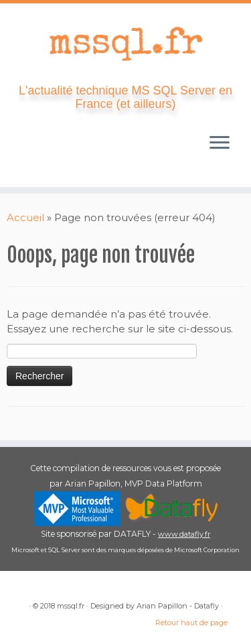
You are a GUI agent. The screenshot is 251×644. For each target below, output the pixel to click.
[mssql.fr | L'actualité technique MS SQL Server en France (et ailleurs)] (125, 44)
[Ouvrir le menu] (220, 144)
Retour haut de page (191, 623)
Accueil (25, 217)
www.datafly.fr (184, 534)
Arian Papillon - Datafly (178, 606)
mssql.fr (71, 606)
